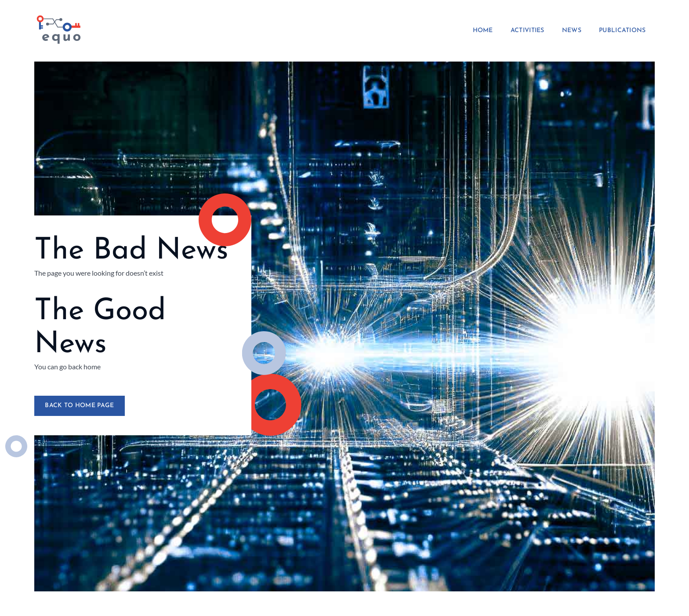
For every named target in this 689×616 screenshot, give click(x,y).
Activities (528, 31)
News (572, 31)
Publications (622, 31)
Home (483, 31)
